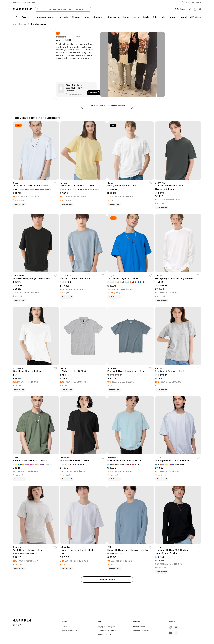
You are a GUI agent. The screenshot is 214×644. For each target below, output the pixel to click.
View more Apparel (107, 580)
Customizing (94, 93)
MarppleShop (29, 2)
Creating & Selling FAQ (107, 630)
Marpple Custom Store (71, 630)
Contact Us (102, 638)
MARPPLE (17, 2)
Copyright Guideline (141, 630)
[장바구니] (195, 9)
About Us (66, 627)
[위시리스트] (190, 9)
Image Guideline (139, 627)
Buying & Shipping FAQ (107, 627)
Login (192, 2)
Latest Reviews (19, 24)
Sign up (199, 2)
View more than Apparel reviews (107, 106)
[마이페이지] (200, 9)
